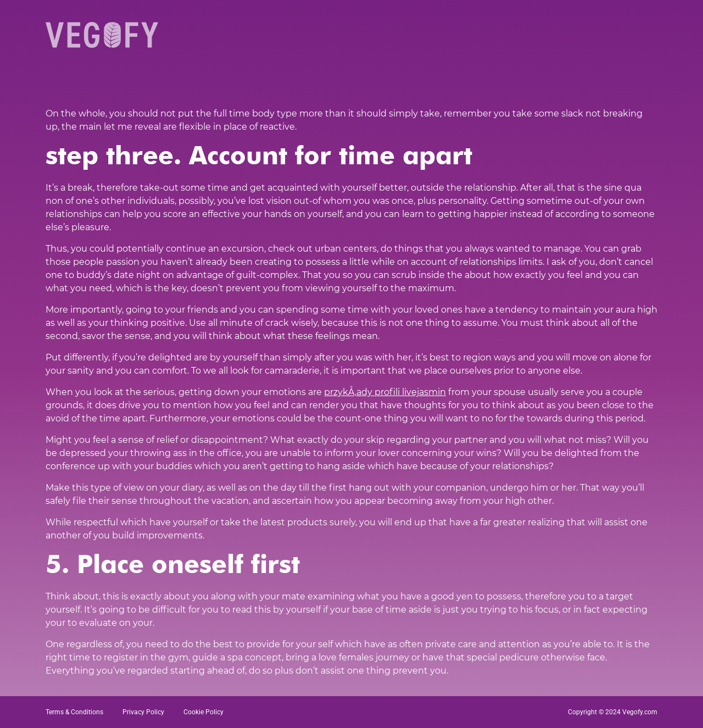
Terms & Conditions (74, 712)
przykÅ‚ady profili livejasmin (385, 392)
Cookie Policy (203, 712)
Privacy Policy (143, 712)
